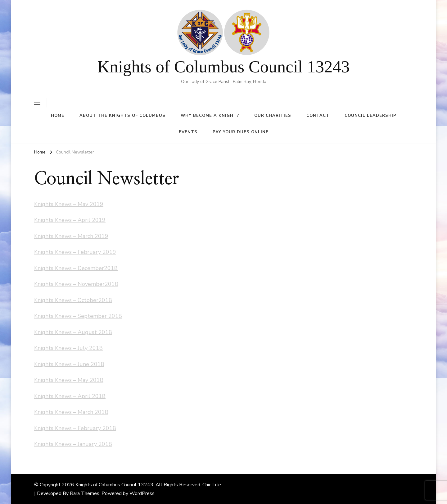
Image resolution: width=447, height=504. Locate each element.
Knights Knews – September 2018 (78, 316)
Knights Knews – (56, 348)
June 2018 (91, 364)
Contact (318, 116)
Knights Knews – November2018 (76, 284)
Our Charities (273, 116)
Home (58, 116)
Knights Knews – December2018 (76, 268)
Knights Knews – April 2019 (70, 220)
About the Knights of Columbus (122, 116)
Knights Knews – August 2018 (73, 332)
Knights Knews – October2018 (73, 300)
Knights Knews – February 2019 (75, 252)
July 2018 (90, 348)
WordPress (142, 493)
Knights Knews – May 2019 (69, 204)
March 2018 (93, 412)
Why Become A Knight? (210, 116)
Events (188, 132)
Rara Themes (85, 493)
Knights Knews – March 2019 (71, 236)
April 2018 (92, 396)
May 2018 (90, 380)
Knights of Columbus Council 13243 (224, 67)
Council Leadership (370, 116)
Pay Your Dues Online (241, 132)
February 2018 (97, 428)
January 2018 (95, 444)
